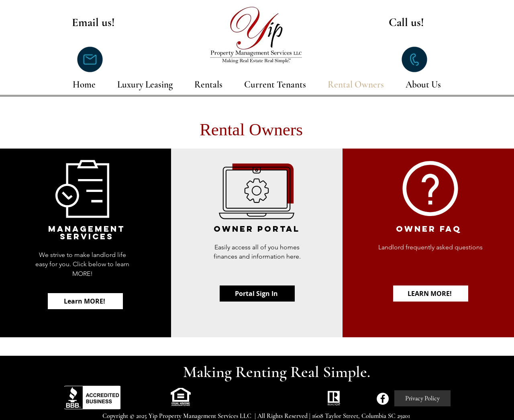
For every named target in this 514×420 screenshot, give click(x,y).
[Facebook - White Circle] (383, 399)
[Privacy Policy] (422, 398)
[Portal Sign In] (257, 294)
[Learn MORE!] (85, 301)
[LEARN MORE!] (431, 294)
